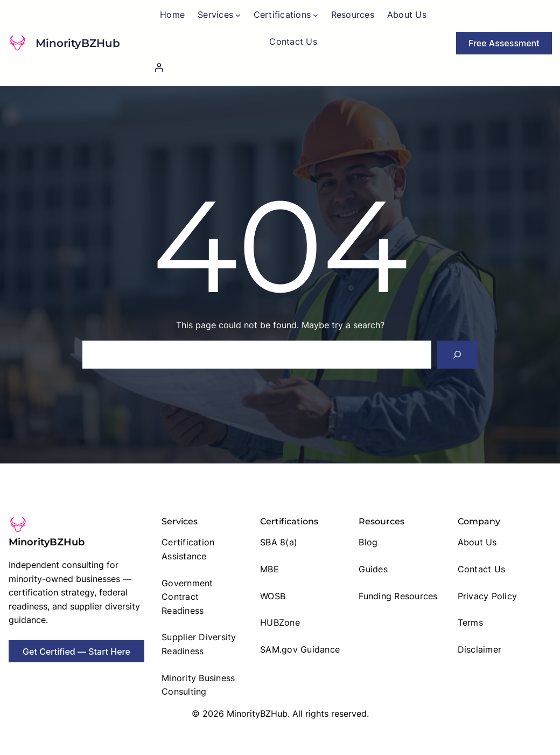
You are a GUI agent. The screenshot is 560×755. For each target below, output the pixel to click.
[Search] (457, 355)
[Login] (293, 67)
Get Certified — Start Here (76, 652)
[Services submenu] (238, 15)
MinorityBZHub (78, 43)
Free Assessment (504, 43)
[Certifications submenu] (316, 15)
